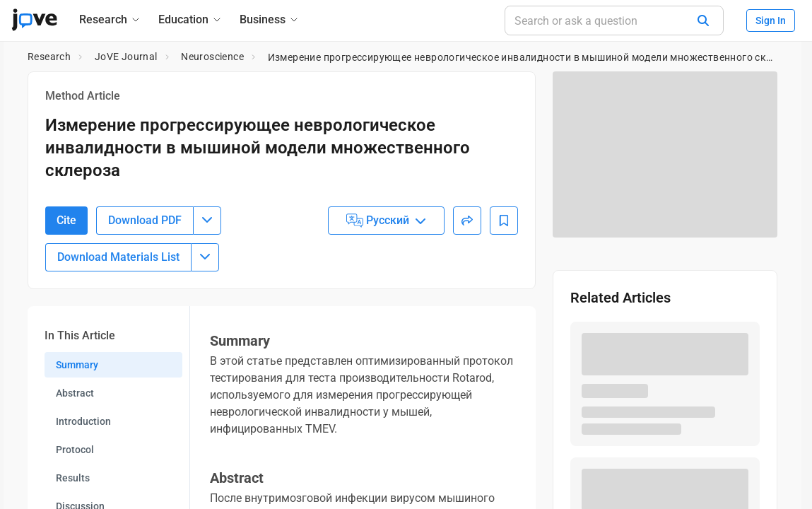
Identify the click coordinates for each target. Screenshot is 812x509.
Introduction (83, 481)
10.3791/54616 (110, 203)
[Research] (110, 19)
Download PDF (145, 280)
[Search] (703, 21)
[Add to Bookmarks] (504, 280)
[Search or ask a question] (614, 21)
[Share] (467, 280)
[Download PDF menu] (207, 280)
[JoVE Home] (34, 20)
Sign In (771, 21)
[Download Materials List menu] (205, 317)
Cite (66, 280)
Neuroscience (212, 57)
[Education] (190, 19)
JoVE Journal (126, 57)
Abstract (75, 452)
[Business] (270, 19)
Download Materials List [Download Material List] (118, 316)
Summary (77, 424)
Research (49, 57)
